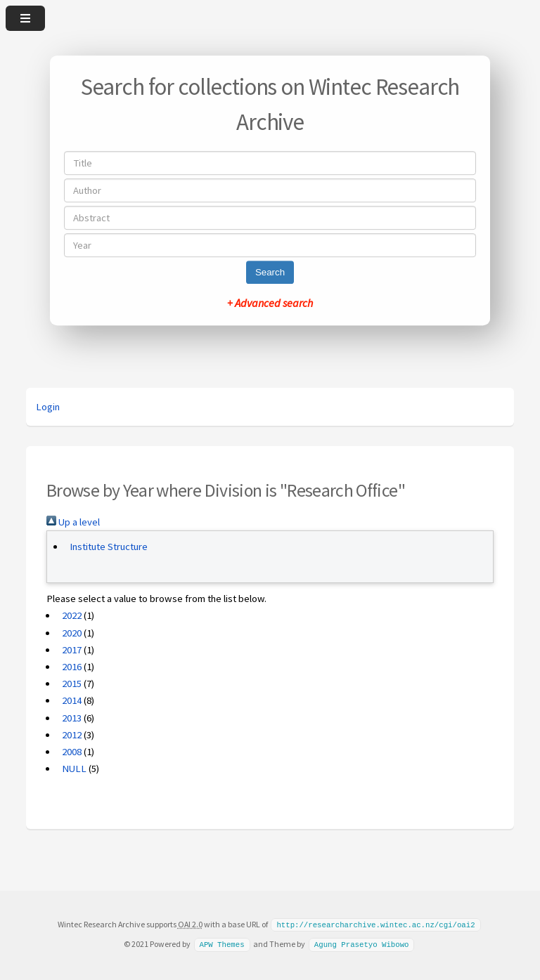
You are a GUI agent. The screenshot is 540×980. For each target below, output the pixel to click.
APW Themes (221, 943)
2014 (72, 700)
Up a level (73, 522)
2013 (72, 718)
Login (48, 407)
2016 (72, 667)
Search (270, 272)
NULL (74, 769)
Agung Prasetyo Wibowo (362, 943)
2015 (72, 684)
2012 (72, 735)
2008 (72, 752)
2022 (72, 615)
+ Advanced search (270, 303)
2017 (72, 650)
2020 (72, 633)
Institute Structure (109, 547)
